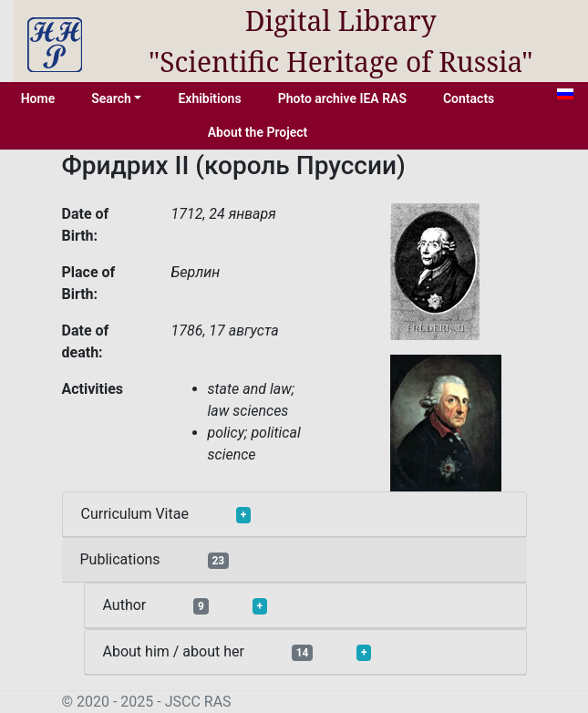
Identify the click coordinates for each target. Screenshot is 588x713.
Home (38, 98)
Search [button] (111, 98)
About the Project (258, 132)
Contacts (469, 98)
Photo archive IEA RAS (342, 98)
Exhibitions (209, 98)
